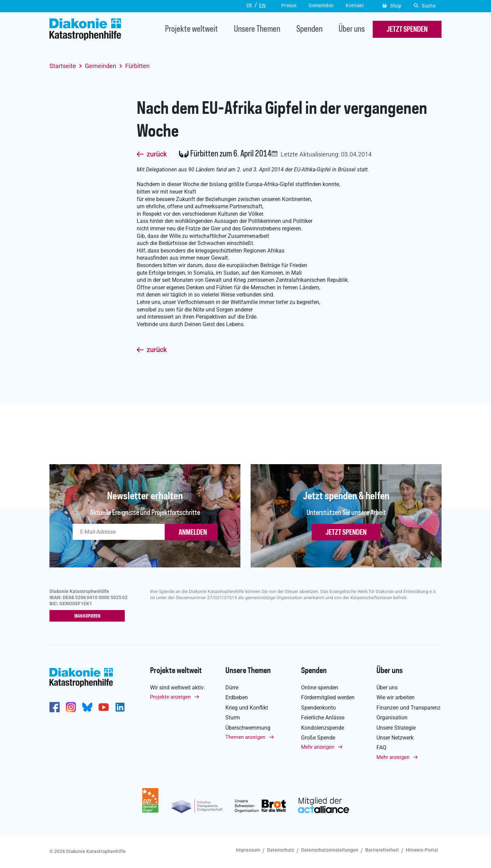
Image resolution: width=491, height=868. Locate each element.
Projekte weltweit (191, 29)
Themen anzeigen (245, 737)
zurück (157, 154)
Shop (392, 6)
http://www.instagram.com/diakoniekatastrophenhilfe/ (71, 707)
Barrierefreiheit (382, 850)
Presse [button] (289, 5)
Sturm (233, 718)
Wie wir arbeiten (396, 698)
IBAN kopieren (89, 616)
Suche (425, 6)
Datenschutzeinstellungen (330, 850)
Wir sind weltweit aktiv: (177, 688)
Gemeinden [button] (321, 5)
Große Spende (318, 738)
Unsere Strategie (396, 728)
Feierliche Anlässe (323, 718)
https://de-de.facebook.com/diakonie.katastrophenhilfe (55, 707)
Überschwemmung (248, 728)
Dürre (232, 688)
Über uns (352, 29)
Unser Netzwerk (395, 738)
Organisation (392, 718)
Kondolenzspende (323, 728)
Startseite (63, 66)
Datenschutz (281, 850)
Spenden (309, 29)
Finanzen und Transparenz (408, 708)
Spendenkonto (318, 708)
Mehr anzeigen (318, 747)
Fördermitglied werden (328, 698)
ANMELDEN (193, 533)
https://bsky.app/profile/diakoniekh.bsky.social (87, 707)
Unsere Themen (257, 29)
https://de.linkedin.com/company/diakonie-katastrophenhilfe (120, 707)
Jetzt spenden (346, 533)
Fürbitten (137, 66)
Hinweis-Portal (422, 850)
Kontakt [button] (355, 5)
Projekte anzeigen (170, 697)
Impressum (248, 850)
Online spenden (320, 688)
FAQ (381, 748)
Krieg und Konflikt (247, 708)
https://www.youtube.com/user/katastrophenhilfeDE (104, 707)
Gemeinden (101, 66)
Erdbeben (237, 698)
